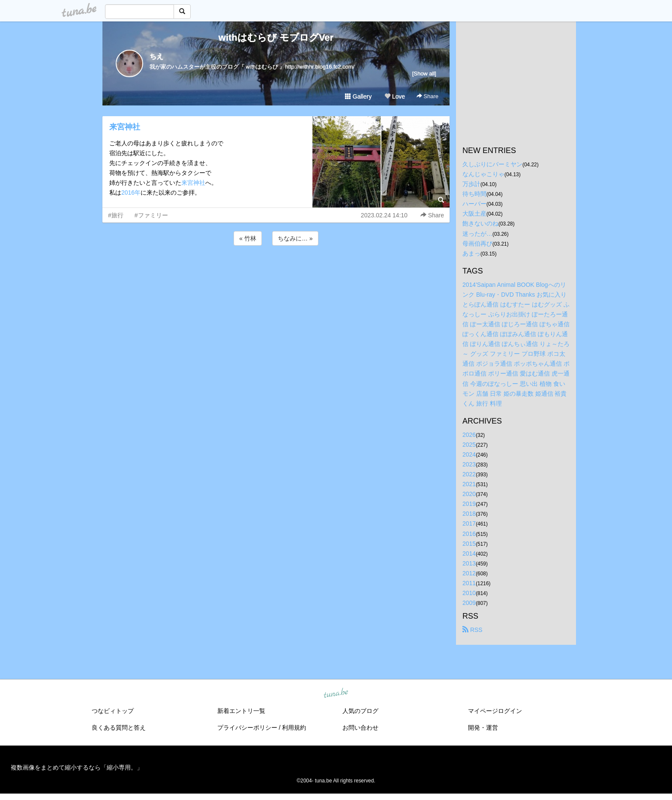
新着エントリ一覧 (241, 711)
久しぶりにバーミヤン (492, 164)
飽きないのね (480, 223)
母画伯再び (477, 244)
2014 (469, 553)
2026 (469, 435)
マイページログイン (495, 711)
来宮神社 (125, 127)
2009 (469, 603)
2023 (469, 464)
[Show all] (424, 74)
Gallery (358, 96)
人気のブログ (360, 711)
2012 (469, 573)
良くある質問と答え (119, 728)
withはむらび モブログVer (276, 38)
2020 (469, 494)
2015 (469, 544)
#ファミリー (151, 215)
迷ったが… (477, 234)
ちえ (156, 56)
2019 (469, 504)
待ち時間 (474, 194)
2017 (469, 523)
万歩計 (471, 184)
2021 (469, 484)
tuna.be (336, 694)
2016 (469, 534)
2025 (469, 445)
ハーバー (474, 204)
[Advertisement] (276, 271)
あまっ (471, 253)
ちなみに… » (295, 238)
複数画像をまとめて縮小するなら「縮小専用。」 (77, 767)
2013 (469, 563)
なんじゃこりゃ (483, 174)
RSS (472, 630)
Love (395, 96)
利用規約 (294, 728)
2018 (469, 514)
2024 (469, 454)
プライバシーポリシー (247, 728)
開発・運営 (483, 728)
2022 (469, 474)
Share (427, 96)
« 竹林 (248, 238)
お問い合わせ (360, 728)
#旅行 (116, 215)
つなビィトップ (113, 711)
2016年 (131, 192)
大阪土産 (474, 214)
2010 (469, 593)
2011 (469, 583)
